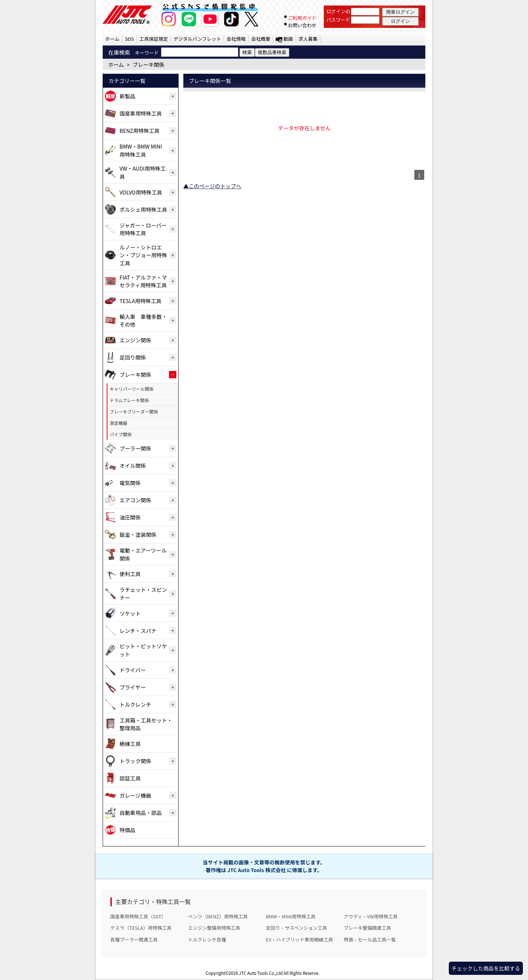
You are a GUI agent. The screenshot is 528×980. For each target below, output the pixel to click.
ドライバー (133, 670)
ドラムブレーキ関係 (129, 400)
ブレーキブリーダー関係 (134, 411)
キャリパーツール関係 (132, 389)
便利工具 (130, 574)
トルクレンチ (135, 704)
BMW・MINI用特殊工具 (291, 916)
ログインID (338, 11)
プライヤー (133, 687)
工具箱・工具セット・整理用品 (146, 724)
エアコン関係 (135, 500)
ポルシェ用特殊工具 (143, 209)
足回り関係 (133, 357)
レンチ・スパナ (138, 631)
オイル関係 (133, 465)
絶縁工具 (130, 744)
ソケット (130, 613)
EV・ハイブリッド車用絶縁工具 (299, 939)
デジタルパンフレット (197, 39)
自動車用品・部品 (141, 813)
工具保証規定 (154, 39)
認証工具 (130, 778)
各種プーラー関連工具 (134, 939)
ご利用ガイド (302, 18)
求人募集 (308, 39)
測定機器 (118, 423)
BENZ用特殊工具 (140, 130)
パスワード (338, 20)
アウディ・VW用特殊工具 (371, 916)
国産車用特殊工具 (141, 113)
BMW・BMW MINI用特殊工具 (141, 150)
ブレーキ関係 (135, 374)
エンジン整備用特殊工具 (214, 928)
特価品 (127, 830)
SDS (129, 39)
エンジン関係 (135, 340)
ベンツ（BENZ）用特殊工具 (218, 916)
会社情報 (236, 39)
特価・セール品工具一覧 (370, 939)
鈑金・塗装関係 (138, 534)
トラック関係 (135, 761)
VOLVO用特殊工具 (141, 192)
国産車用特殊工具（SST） (138, 916)
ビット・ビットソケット (143, 650)
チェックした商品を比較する (486, 968)
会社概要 (261, 39)
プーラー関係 (135, 448)
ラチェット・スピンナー (143, 593)
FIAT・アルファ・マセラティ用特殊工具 (143, 281)
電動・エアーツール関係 (143, 554)
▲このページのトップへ (212, 186)
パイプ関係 (121, 434)
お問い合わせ (302, 25)
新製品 (127, 96)
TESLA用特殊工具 (140, 301)
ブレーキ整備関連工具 (367, 928)
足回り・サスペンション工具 (296, 928)
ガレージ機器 (135, 795)
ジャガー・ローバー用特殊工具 (143, 229)
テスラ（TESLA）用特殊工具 (141, 928)
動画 (288, 39)
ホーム (112, 39)
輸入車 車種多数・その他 (143, 320)
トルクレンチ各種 (207, 939)
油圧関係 (130, 517)
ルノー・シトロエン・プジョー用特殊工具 (143, 255)
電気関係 (130, 483)
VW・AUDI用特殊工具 (143, 172)
